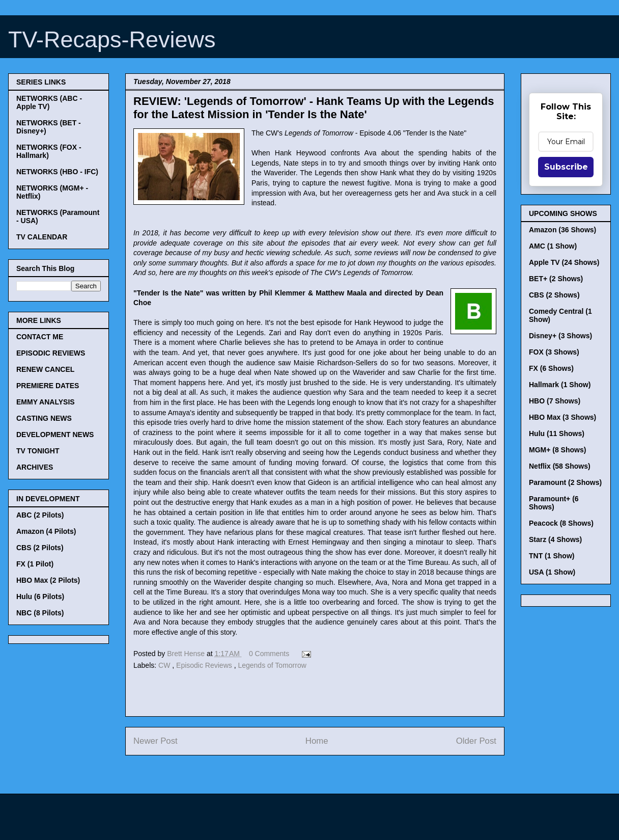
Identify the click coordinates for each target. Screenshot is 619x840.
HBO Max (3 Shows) (562, 417)
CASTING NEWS (44, 418)
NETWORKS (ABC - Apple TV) (49, 102)
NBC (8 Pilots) (40, 613)
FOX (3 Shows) (554, 352)
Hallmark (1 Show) (560, 385)
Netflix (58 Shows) (560, 466)
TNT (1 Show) (552, 556)
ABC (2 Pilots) (40, 515)
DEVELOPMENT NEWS (55, 435)
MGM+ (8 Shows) (557, 450)
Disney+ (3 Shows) (560, 336)
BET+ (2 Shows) (556, 279)
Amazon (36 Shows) (562, 230)
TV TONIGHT (38, 451)
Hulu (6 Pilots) (40, 597)
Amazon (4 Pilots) (46, 531)
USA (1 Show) (552, 572)
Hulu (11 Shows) (557, 433)
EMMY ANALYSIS (46, 402)
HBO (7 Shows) (555, 401)
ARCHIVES (35, 467)
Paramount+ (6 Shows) (554, 503)
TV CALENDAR (42, 237)
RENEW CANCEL (45, 369)
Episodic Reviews (205, 665)
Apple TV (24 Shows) (564, 262)
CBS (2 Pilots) (40, 548)
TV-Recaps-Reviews (112, 39)
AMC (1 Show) (553, 246)
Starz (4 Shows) (555, 539)
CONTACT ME (40, 337)
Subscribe (566, 167)
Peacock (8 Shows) (561, 523)
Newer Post (156, 741)
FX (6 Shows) (551, 368)
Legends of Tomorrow (272, 665)
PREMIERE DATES (48, 386)
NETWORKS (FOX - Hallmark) (49, 151)
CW (165, 665)
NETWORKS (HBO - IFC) (57, 172)
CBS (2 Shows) (554, 295)
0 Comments (269, 654)
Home (317, 741)
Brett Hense (187, 654)
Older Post (476, 741)
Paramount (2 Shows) (565, 482)
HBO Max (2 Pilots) (48, 580)
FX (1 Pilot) (35, 564)
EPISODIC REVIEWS (51, 353)
